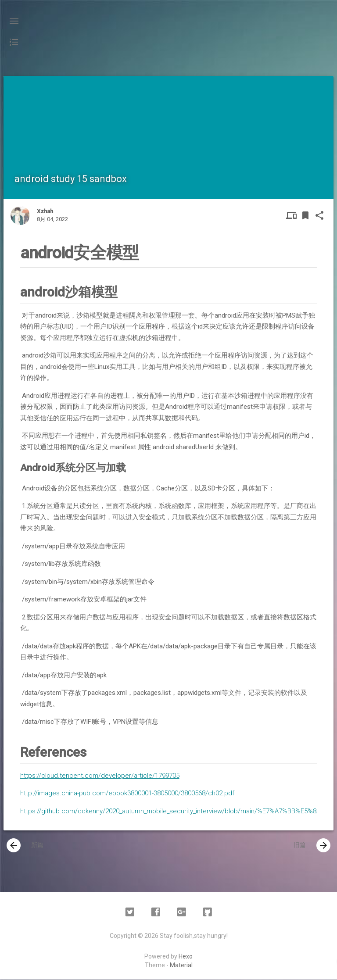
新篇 (25, 846)
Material (181, 966)
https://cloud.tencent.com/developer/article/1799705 (100, 776)
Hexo (186, 957)
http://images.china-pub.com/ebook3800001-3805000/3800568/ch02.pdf (127, 793)
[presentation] (14, 846)
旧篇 (312, 846)
